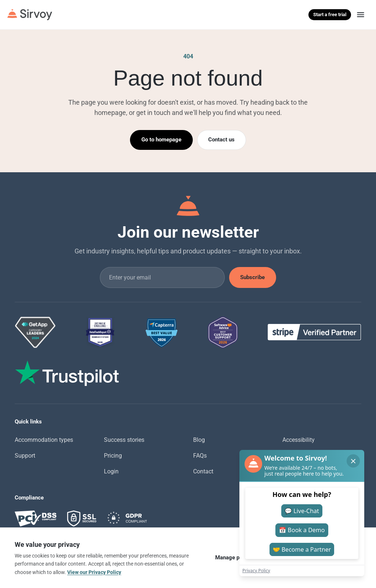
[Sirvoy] (30, 15)
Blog (199, 440)
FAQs (200, 456)
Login (111, 471)
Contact (203, 471)
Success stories (124, 440)
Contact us (221, 140)
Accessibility (299, 440)
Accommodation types (44, 440)
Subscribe (252, 277)
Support (25, 456)
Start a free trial (330, 15)
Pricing (113, 456)
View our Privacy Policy (94, 572)
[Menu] (361, 15)
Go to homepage (161, 140)
